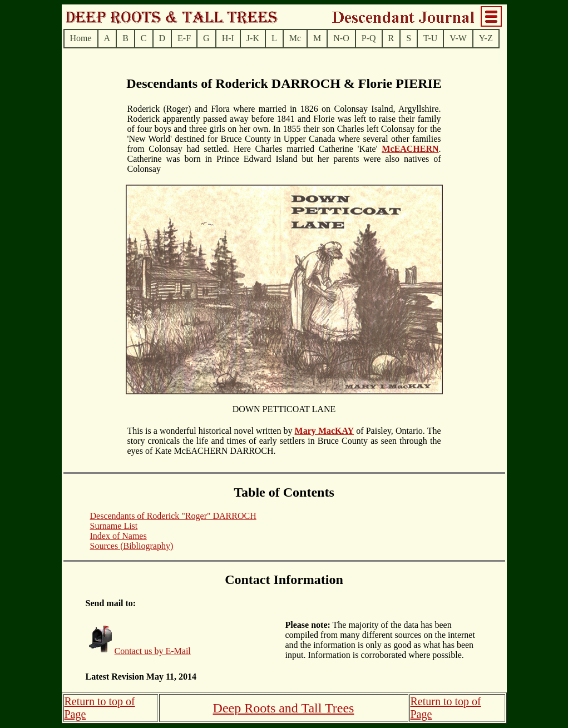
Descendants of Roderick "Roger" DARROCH (173, 516)
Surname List (114, 526)
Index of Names (118, 536)
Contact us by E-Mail (153, 651)
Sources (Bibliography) (132, 546)
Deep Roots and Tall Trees (284, 708)
